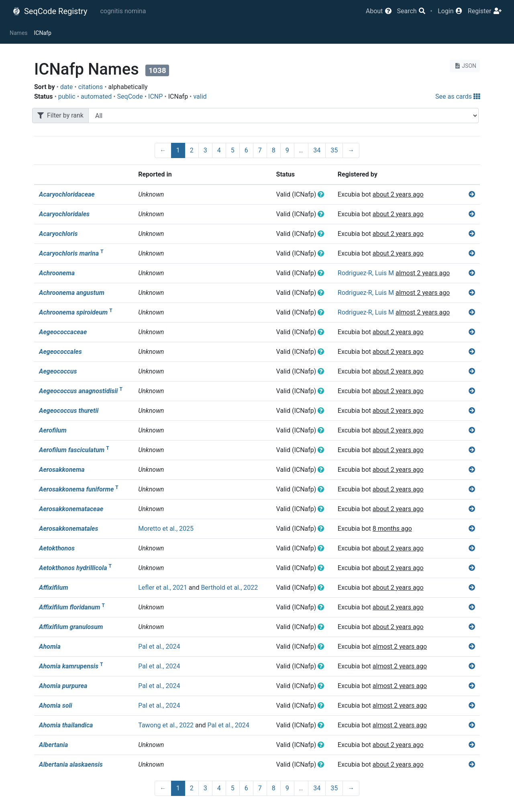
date (66, 87)
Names (19, 33)
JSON (465, 66)
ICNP (155, 96)
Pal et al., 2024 (159, 647)
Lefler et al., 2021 (163, 588)
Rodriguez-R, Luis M (366, 273)
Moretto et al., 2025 (166, 529)
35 (334, 150)
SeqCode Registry (50, 11)
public (67, 96)
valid (200, 96)
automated (96, 96)
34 (317, 150)
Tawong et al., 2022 (166, 725)
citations (91, 87)
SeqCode (130, 96)
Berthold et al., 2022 (229, 588)
